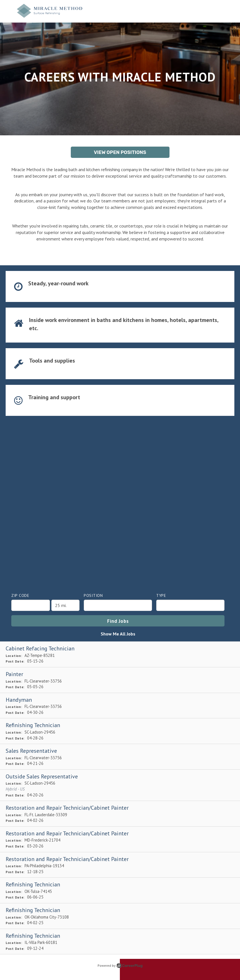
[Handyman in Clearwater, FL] (120, 706)
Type (161, 595)
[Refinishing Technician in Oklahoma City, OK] (120, 916)
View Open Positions (120, 152)
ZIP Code (20, 595)
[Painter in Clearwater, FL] (120, 680)
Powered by (120, 966)
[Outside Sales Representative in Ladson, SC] (120, 785)
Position (93, 595)
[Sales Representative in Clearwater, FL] (120, 757)
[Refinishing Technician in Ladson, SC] (120, 731)
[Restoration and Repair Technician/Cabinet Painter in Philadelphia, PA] (120, 865)
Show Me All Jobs (118, 634)
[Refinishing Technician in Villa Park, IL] (120, 942)
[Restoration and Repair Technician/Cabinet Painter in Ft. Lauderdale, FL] (120, 814)
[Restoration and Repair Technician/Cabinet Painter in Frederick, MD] (120, 839)
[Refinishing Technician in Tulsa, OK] (120, 890)
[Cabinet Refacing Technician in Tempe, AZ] (120, 655)
